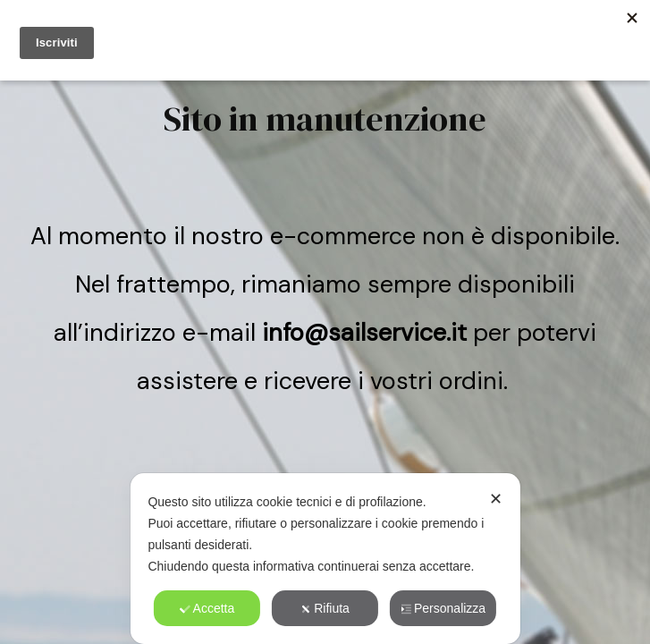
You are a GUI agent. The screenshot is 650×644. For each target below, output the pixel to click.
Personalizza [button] (443, 608)
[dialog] (325, 559)
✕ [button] (496, 499)
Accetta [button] (207, 608)
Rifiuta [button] (325, 608)
